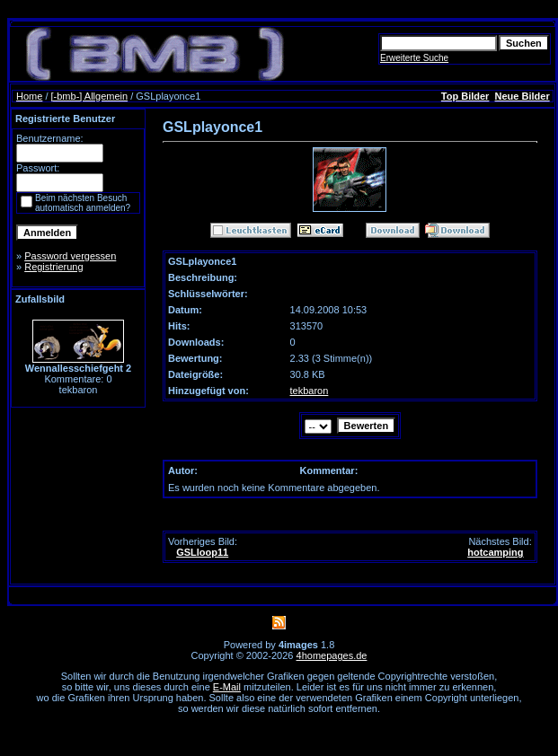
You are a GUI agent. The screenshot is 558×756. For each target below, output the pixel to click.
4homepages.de (332, 655)
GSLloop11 (202, 552)
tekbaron (310, 391)
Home (29, 96)
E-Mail (227, 687)
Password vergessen (70, 256)
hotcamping (495, 552)
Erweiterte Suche (414, 58)
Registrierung (53, 267)
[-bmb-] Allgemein (90, 96)
